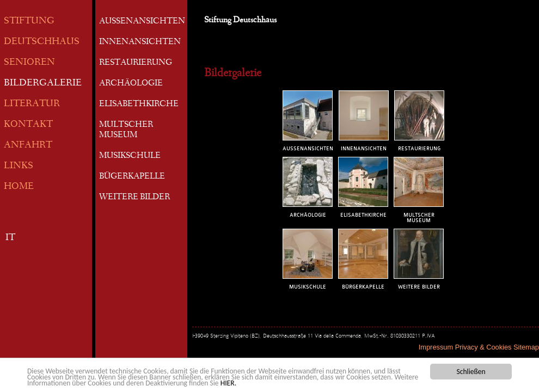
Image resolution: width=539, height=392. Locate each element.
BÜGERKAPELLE (132, 177)
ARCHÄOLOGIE (131, 84)
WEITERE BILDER (134, 198)
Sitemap (526, 347)
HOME (19, 187)
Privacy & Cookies (483, 347)
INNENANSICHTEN (140, 42)
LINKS (19, 166)
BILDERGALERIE (43, 84)
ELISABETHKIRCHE (139, 105)
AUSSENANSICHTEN (142, 22)
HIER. (228, 384)
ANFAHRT (28, 146)
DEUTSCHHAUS (42, 42)
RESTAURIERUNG (136, 63)
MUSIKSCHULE (130, 156)
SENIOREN (29, 63)
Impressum (436, 347)
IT (10, 238)
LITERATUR (32, 104)
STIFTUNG (29, 22)
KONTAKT (28, 125)
